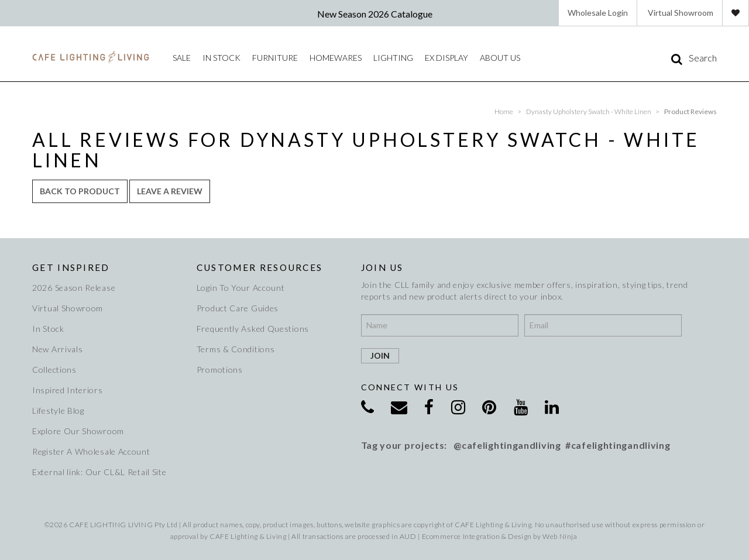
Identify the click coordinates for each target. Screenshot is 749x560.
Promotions (220, 370)
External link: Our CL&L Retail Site (99, 472)
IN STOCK (221, 58)
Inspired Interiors (68, 390)
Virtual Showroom (681, 13)
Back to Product (80, 191)
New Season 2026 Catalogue (375, 14)
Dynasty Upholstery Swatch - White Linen (589, 111)
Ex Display (446, 58)
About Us (500, 58)
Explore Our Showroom (78, 431)
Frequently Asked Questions (253, 329)
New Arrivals (57, 349)
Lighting (393, 58)
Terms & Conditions (236, 349)
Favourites (736, 13)
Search (703, 58)
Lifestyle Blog (58, 410)
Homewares (336, 58)
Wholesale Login (598, 13)
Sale (182, 58)
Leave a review (170, 191)
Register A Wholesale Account (91, 451)
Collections (54, 370)
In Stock (48, 329)
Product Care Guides (238, 308)
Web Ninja (560, 536)
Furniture (275, 58)
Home (504, 111)
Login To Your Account (241, 288)
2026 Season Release (74, 288)
